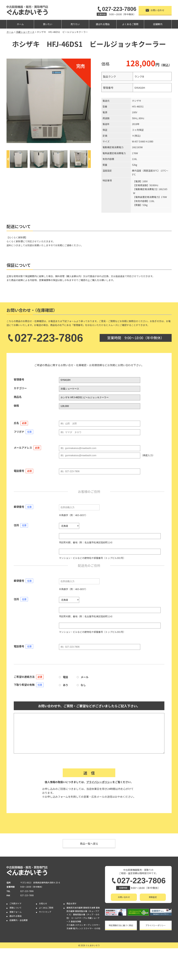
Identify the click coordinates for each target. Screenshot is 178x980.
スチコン (79, 925)
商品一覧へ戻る (89, 844)
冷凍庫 (70, 928)
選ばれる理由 (103, 24)
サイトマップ (45, 912)
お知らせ (43, 903)
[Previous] (8, 159)
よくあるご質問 (130, 24)
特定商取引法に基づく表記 (121, 925)
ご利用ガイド (15, 903)
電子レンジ (78, 928)
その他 (97, 928)
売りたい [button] (75, 24)
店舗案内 (158, 24)
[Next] (89, 159)
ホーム (20, 24)
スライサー (89, 928)
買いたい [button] (48, 24)
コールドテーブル (79, 918)
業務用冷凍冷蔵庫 (75, 908)
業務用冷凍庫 (89, 908)
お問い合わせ (155, 10)
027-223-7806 (117, 9)
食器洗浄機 (76, 921)
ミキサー (96, 925)
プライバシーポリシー (99, 782)
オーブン (88, 925)
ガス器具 (71, 925)
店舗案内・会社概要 (19, 920)
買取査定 (153, 897)
